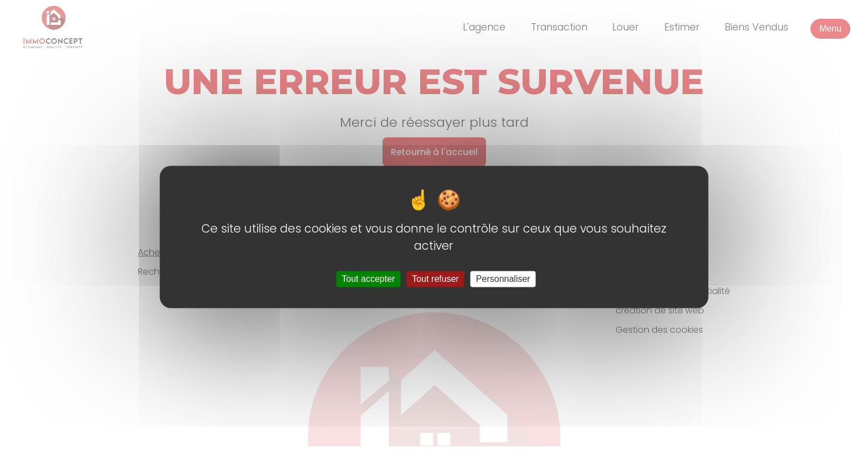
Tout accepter (368, 279)
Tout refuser (435, 279)
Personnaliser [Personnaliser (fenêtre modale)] (503, 279)
